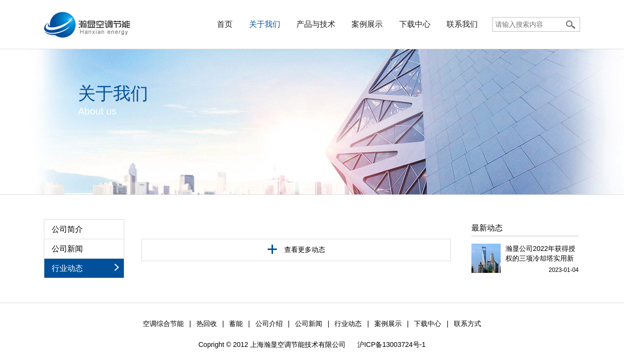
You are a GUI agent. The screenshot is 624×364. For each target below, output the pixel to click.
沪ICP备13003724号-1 (391, 345)
